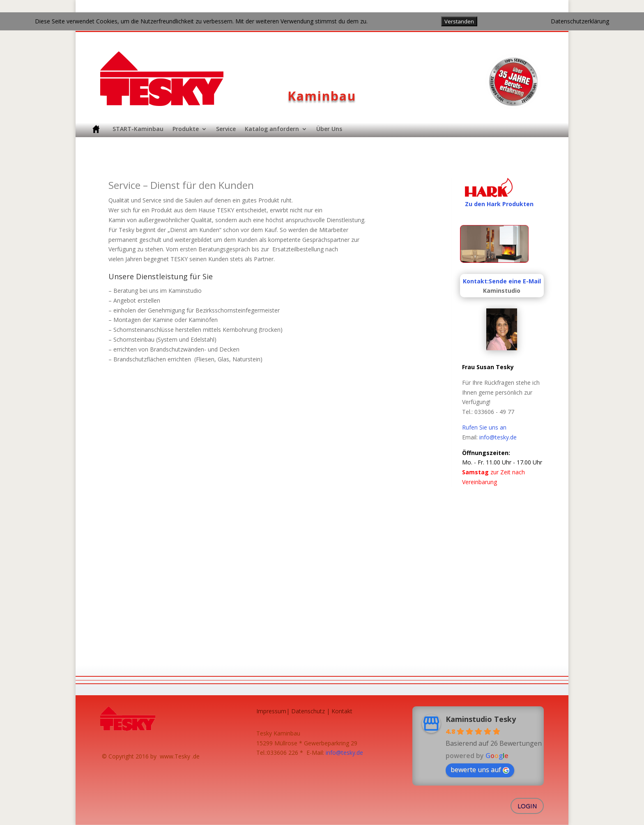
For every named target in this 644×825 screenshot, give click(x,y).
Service (226, 129)
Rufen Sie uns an (484, 427)
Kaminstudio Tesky (481, 719)
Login (527, 806)
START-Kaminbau (138, 129)
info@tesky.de (498, 437)
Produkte (186, 129)
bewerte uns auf (480, 770)
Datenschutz (308, 711)
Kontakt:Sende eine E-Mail (502, 281)
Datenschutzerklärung (580, 21)
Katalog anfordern (272, 129)
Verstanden (459, 21)
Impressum (271, 711)
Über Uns (329, 129)
